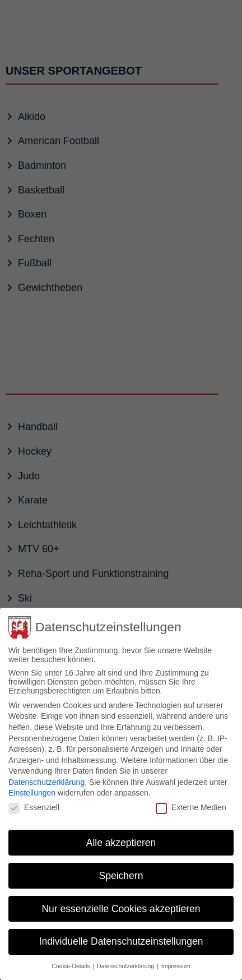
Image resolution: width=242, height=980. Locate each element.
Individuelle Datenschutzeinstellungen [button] (121, 934)
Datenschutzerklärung (46, 774)
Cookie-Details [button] (71, 959)
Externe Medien (191, 800)
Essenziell (34, 800)
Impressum (176, 959)
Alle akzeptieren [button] (121, 835)
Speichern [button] (121, 868)
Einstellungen (32, 785)
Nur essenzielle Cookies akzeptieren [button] (121, 901)
